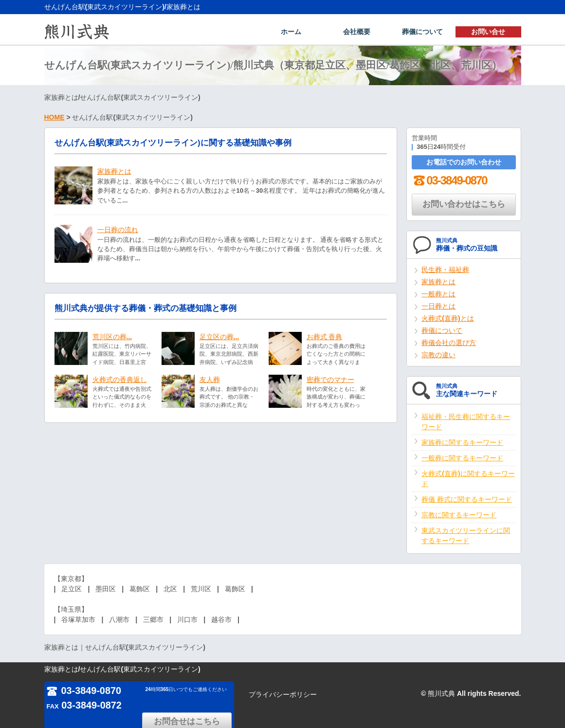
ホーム (291, 32)
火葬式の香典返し (120, 380)
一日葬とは (438, 306)
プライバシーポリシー (283, 694)
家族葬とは (114, 171)
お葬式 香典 (325, 337)
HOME (55, 117)
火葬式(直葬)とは (447, 318)
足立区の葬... (219, 337)
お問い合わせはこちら (464, 204)
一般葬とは (438, 294)
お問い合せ (488, 32)
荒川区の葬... (112, 337)
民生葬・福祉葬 (445, 270)
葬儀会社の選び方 (449, 343)
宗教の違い (438, 355)
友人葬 (210, 380)
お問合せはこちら (190, 693)
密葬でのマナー (330, 380)
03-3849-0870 (449, 180)
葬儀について (422, 32)
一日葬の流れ (118, 230)
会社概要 (357, 32)
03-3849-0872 (84, 705)
